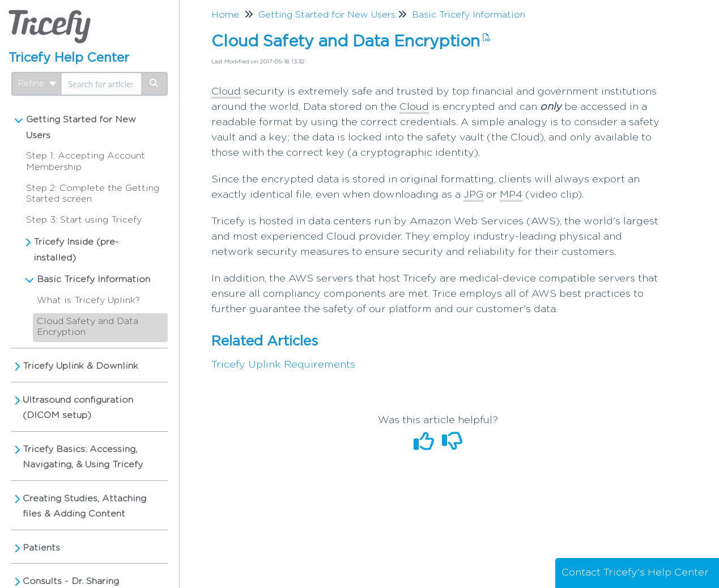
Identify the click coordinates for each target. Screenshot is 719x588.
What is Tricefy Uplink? (88, 300)
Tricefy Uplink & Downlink (80, 366)
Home (225, 15)
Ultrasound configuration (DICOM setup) (78, 408)
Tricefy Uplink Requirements (283, 365)
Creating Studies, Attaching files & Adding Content (84, 506)
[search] (101, 84)
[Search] (154, 84)
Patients (41, 548)
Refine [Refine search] (37, 84)
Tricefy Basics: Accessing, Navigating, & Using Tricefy (83, 457)
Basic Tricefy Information (93, 279)
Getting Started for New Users (81, 127)
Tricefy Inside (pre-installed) (76, 250)
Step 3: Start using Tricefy (84, 220)
